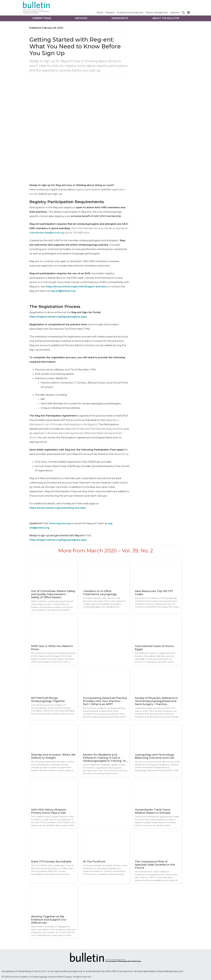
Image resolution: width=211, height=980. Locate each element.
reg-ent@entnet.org (63, 291)
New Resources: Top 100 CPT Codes (154, 593)
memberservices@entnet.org (47, 233)
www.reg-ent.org (60, 523)
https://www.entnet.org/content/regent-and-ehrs (76, 286)
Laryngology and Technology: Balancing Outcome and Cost (155, 756)
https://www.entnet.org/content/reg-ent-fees (58, 508)
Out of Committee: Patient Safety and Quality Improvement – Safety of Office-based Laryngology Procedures (53, 594)
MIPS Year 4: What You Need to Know (52, 648)
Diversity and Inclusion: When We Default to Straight (53, 756)
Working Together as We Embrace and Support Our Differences (49, 920)
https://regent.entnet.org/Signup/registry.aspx (58, 317)
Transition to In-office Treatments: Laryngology (100, 593)
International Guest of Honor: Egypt (155, 648)
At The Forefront (94, 862)
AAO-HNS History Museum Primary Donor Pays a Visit (49, 811)
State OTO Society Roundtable (51, 862)
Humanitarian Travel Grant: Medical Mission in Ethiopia (153, 811)
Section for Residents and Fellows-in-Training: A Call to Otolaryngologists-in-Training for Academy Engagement (105, 758)
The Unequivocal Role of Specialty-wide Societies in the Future (155, 865)
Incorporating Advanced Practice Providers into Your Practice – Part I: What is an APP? (105, 701)
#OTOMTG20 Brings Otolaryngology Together (48, 700)
